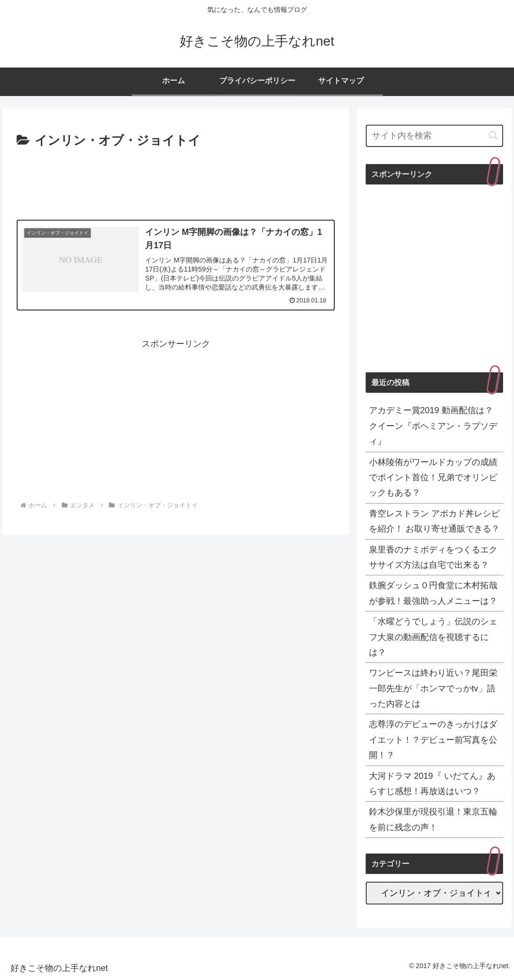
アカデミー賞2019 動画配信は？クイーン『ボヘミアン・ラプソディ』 (433, 426)
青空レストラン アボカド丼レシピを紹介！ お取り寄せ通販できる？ (434, 521)
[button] (493, 135)
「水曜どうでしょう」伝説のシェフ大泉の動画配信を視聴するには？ (433, 637)
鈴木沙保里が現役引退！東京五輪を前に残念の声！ (433, 819)
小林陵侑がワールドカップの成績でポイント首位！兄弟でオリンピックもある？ (433, 478)
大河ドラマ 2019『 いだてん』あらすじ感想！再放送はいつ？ (432, 784)
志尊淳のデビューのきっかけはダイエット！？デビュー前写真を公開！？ (433, 740)
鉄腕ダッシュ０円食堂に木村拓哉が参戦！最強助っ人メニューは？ (433, 593)
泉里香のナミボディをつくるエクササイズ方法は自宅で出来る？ (433, 557)
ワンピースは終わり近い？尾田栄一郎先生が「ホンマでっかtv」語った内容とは (433, 688)
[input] (435, 136)
